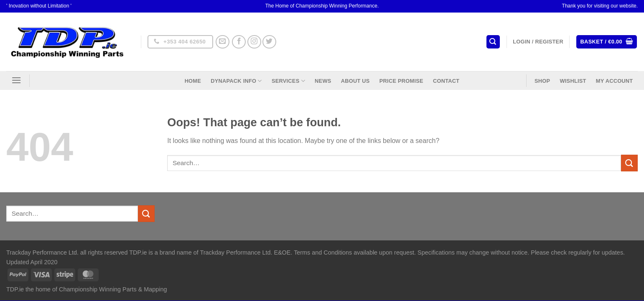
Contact (446, 81)
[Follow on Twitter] (269, 42)
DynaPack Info (236, 81)
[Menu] (16, 80)
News (323, 81)
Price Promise (401, 81)
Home (193, 81)
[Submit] (629, 163)
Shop (542, 81)
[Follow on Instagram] (254, 42)
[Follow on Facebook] (239, 42)
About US (355, 81)
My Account (615, 81)
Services (288, 81)
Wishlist (573, 81)
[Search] (493, 42)
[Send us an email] (223, 42)
